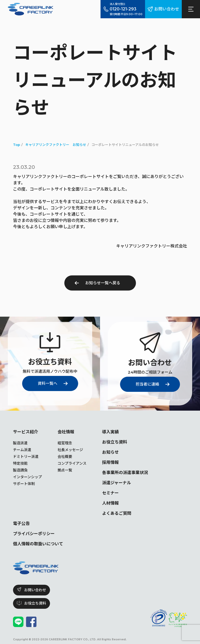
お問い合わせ (167, 9)
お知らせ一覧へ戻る (103, 283)
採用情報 (110, 462)
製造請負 (20, 470)
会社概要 (65, 457)
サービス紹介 (26, 432)
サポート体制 (24, 484)
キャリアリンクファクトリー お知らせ (56, 145)
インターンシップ (27, 477)
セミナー (110, 493)
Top (17, 145)
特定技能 (20, 463)
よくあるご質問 (117, 513)
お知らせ (110, 452)
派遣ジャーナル (117, 483)
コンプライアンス (72, 463)
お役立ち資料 (115, 442)
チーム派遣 (22, 450)
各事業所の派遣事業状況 (125, 473)
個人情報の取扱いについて (38, 544)
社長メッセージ (70, 450)
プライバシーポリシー (34, 534)
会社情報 (66, 432)
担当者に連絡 (147, 384)
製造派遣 (20, 443)
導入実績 (110, 432)
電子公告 (21, 524)
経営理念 (65, 443)
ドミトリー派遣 (26, 457)
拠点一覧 (65, 470)
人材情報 (110, 503)
